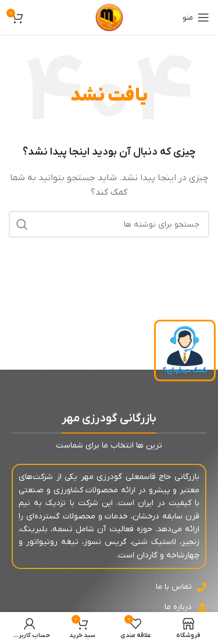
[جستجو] (109, 224)
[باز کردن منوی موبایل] (196, 17)
